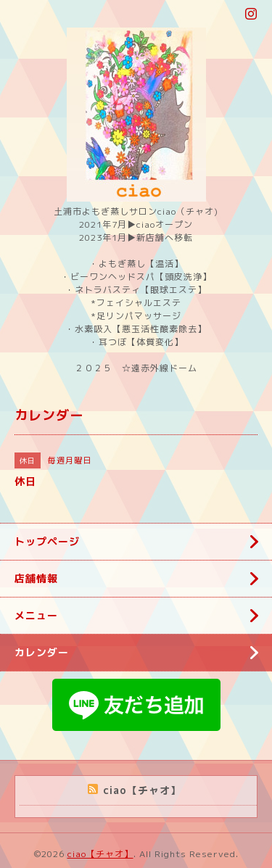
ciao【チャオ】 (100, 854)
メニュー (36, 615)
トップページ (47, 541)
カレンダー (42, 652)
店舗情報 (36, 578)
